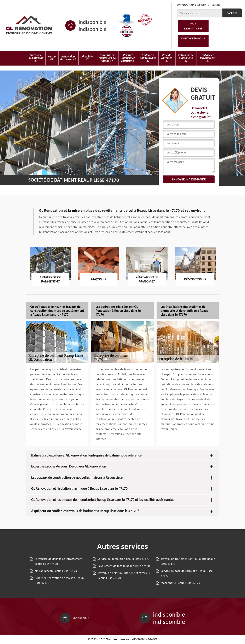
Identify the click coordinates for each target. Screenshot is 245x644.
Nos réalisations (193, 26)
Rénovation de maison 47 (68, 58)
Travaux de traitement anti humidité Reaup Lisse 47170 (188, 561)
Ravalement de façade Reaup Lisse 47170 (124, 566)
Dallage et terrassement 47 (208, 58)
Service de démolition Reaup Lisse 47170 (124, 559)
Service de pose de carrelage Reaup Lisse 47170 (187, 573)
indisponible (93, 22)
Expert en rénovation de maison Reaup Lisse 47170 (59, 580)
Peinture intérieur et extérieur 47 (128, 58)
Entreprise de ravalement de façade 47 (107, 58)
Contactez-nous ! (193, 41)
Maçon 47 (52, 58)
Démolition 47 (87, 58)
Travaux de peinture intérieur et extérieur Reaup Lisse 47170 (124, 575)
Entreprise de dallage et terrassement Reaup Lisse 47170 (59, 561)
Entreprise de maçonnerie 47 (186, 58)
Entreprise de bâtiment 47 (36, 58)
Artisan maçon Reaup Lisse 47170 (56, 571)
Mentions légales (144, 639)
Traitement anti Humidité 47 (148, 58)
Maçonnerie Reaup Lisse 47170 (180, 583)
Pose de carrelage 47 (167, 58)
